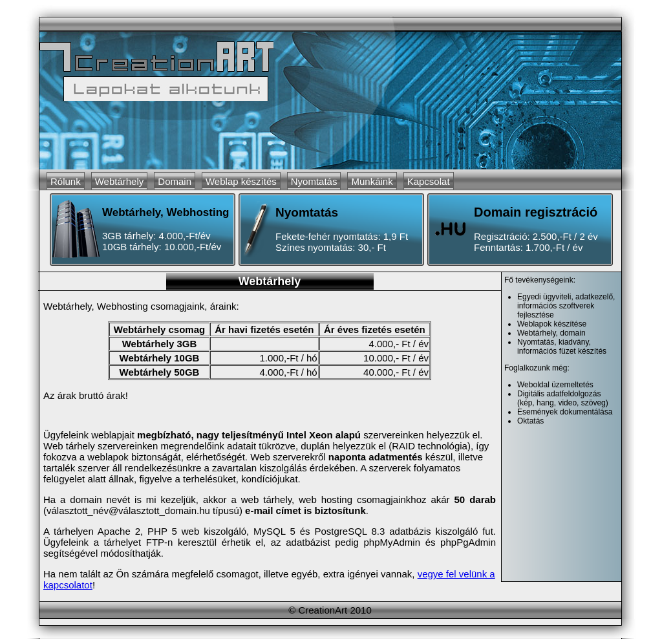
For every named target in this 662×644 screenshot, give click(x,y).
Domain (175, 181)
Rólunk (66, 181)
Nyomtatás (314, 181)
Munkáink (372, 181)
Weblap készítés (241, 181)
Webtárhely (120, 181)
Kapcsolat (429, 181)
